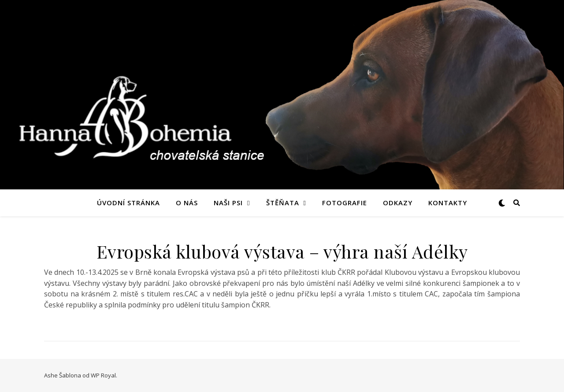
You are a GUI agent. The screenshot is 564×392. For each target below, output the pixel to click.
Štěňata (283, 203)
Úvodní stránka (128, 203)
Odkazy (398, 203)
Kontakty (448, 203)
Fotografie (345, 203)
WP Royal (103, 375)
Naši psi (228, 203)
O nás (187, 203)
